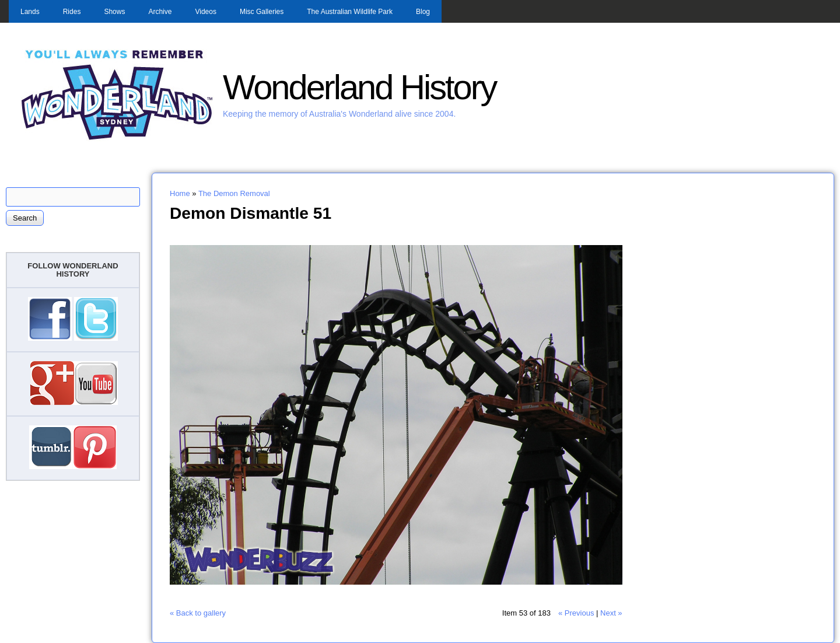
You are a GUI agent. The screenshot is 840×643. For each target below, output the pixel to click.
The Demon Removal (234, 193)
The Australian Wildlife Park (350, 12)
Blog (423, 12)
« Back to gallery (198, 613)
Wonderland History (359, 87)
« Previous (576, 613)
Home (180, 193)
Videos (205, 12)
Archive (160, 12)
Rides (72, 12)
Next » (611, 613)
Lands (30, 12)
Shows (114, 12)
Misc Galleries (262, 12)
